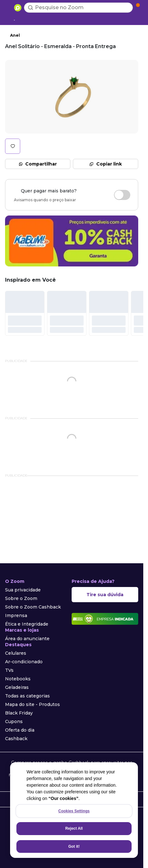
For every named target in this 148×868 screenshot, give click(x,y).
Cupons (14, 721)
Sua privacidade (23, 590)
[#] (25, 313)
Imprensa (16, 615)
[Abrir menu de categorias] (8, 7)
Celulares (16, 653)
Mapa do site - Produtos (33, 704)
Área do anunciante (27, 639)
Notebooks (18, 679)
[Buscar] (31, 8)
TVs (9, 670)
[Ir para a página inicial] (18, 8)
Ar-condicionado (24, 662)
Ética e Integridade (27, 624)
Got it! (74, 846)
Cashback (16, 739)
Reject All (74, 828)
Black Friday (19, 713)
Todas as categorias (27, 696)
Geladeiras (17, 687)
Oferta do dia (20, 730)
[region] (74, 810)
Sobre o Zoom (21, 598)
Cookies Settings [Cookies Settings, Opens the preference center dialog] (74, 811)
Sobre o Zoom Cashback (33, 607)
